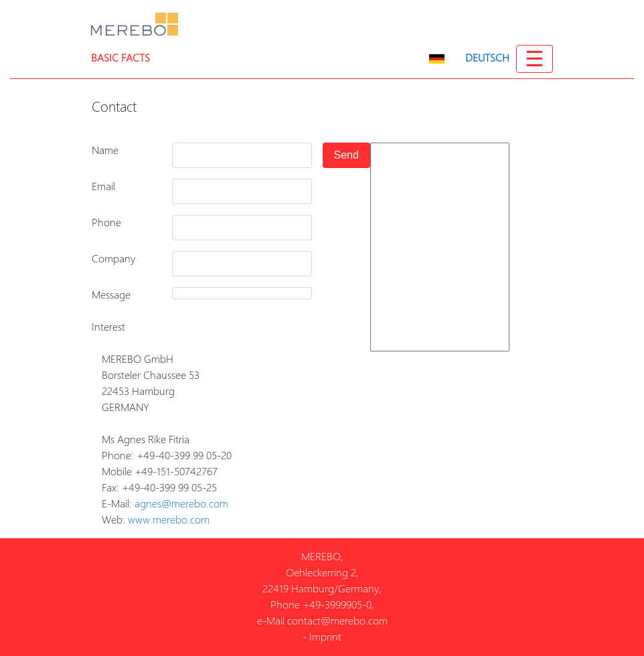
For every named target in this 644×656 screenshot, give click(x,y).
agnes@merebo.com (181, 504)
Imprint (325, 637)
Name (105, 150)
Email (103, 186)
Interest (108, 327)
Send (346, 155)
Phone (106, 223)
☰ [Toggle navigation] (535, 59)
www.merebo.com (169, 520)
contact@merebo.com (337, 621)
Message (111, 295)
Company (113, 259)
